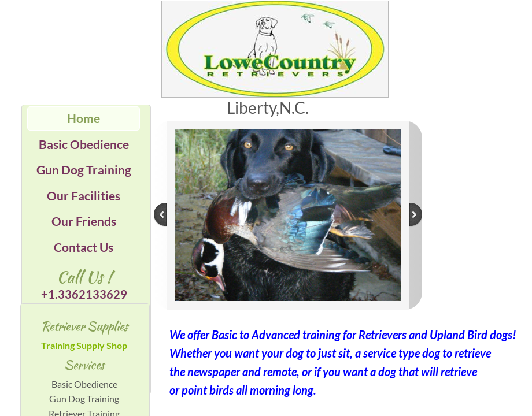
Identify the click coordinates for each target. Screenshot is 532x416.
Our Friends (84, 221)
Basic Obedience (84, 144)
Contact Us (84, 247)
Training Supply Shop (84, 345)
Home (84, 118)
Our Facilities (84, 196)
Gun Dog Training (84, 170)
